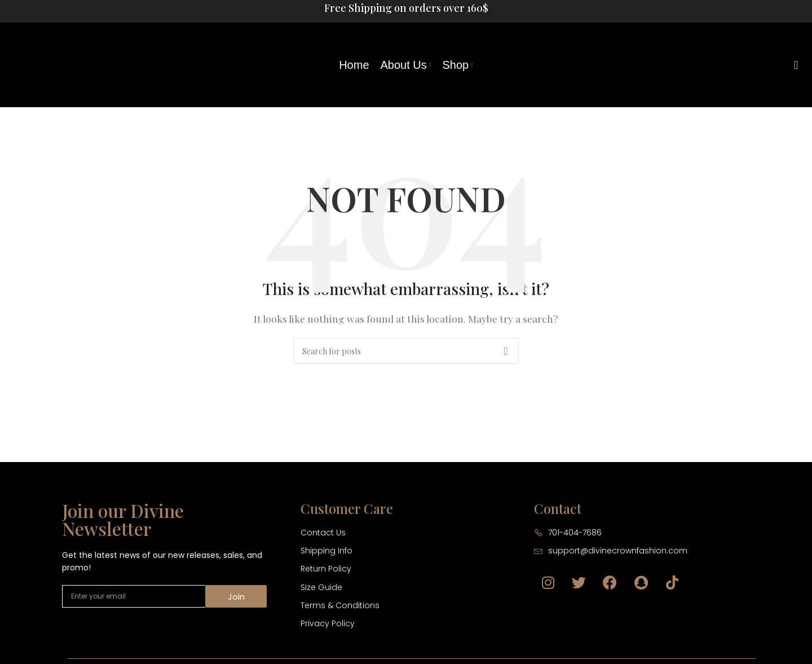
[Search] (792, 65)
